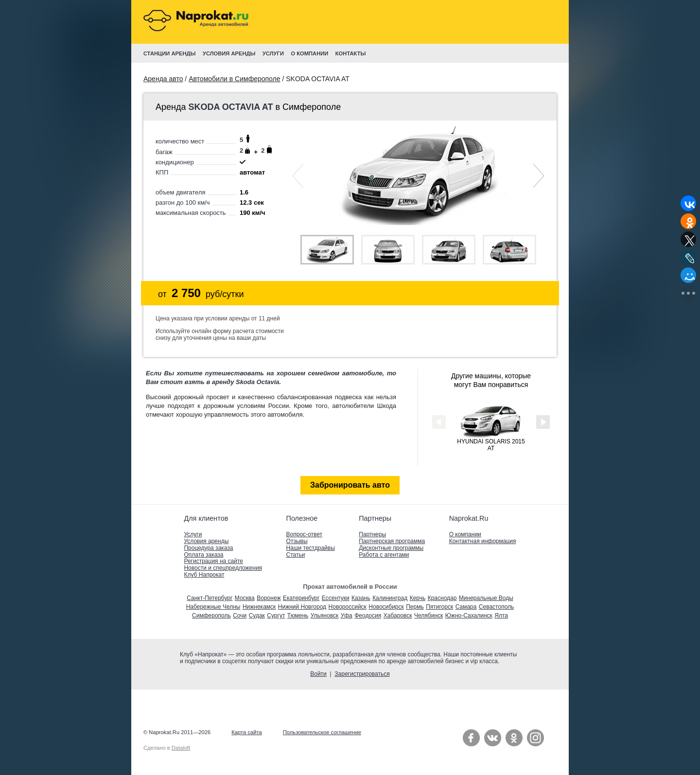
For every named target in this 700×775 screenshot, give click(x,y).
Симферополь (211, 616)
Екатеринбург (301, 598)
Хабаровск (398, 616)
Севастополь (496, 607)
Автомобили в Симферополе (234, 79)
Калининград (390, 598)
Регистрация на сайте (213, 561)
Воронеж (269, 598)
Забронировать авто (350, 485)
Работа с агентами (384, 555)
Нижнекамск (259, 607)
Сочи (240, 616)
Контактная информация (483, 541)
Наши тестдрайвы (311, 548)
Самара (466, 607)
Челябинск (429, 616)
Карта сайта (246, 732)
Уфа (347, 616)
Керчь (418, 598)
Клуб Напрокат (204, 575)
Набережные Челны (213, 607)
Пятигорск (439, 607)
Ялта (501, 616)
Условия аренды (206, 541)
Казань (361, 598)
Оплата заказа (203, 555)
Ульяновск (324, 616)
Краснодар (442, 598)
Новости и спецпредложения (223, 568)
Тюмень (298, 616)
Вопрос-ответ (304, 534)
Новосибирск (386, 607)
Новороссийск (348, 607)
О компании (465, 534)
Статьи (296, 555)
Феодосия (368, 616)
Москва (245, 598)
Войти (318, 674)
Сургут (276, 616)
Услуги (193, 534)
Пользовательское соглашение (322, 732)
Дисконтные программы (391, 548)
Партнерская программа (392, 541)
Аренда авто (163, 79)
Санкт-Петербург (210, 598)
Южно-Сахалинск (469, 616)
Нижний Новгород (302, 607)
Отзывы (297, 541)
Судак (257, 616)
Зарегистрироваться (362, 674)
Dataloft (181, 748)
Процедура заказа (208, 548)
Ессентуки (336, 598)
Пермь (415, 607)
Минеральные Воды (486, 598)
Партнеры (372, 534)
